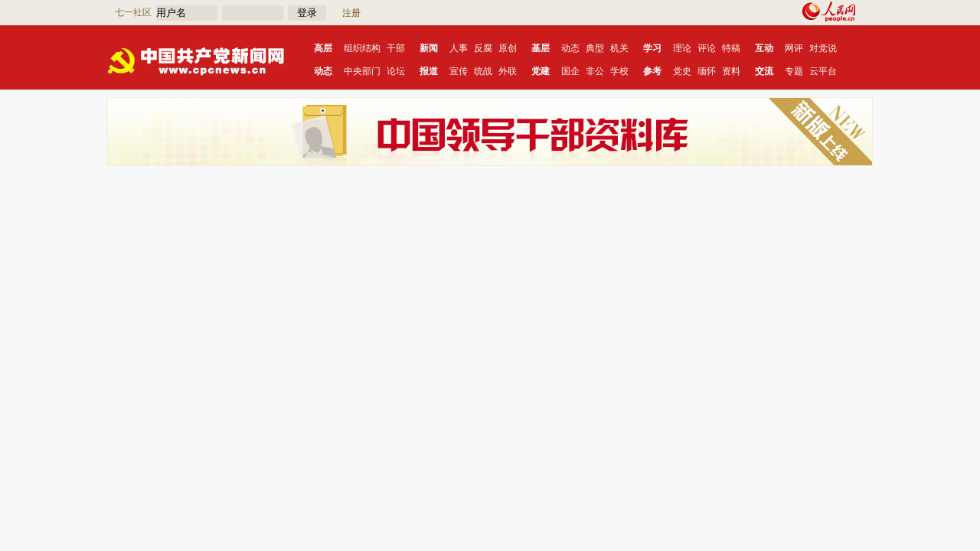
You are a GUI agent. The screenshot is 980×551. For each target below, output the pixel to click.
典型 (595, 48)
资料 (731, 71)
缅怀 (707, 71)
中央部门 (362, 71)
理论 (682, 48)
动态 (570, 48)
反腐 (483, 48)
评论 (707, 48)
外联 (508, 71)
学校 (619, 71)
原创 (508, 48)
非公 (595, 71)
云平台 (823, 71)
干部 (396, 48)
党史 (682, 71)
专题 (794, 71)
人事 (459, 48)
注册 (351, 13)
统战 (483, 71)
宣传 (459, 71)
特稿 (731, 48)
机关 (619, 48)
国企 (570, 71)
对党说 (823, 48)
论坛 (396, 71)
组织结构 (362, 48)
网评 (794, 48)
